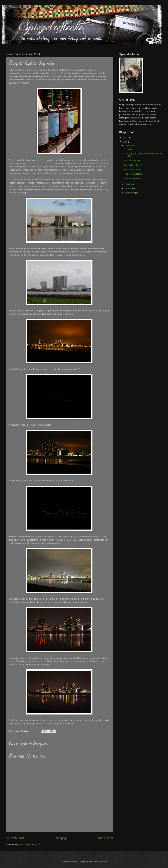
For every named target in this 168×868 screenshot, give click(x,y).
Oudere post (105, 838)
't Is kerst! (129, 149)
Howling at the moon (134, 169)
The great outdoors (133, 174)
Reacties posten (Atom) (30, 844)
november (130, 184)
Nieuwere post (15, 838)
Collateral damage (133, 161)
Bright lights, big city (134, 165)
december (130, 146)
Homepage (60, 838)
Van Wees (41, 160)
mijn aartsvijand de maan (39, 163)
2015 (125, 137)
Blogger (104, 862)
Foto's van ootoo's (133, 178)
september (130, 193)
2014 (125, 142)
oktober (129, 188)
